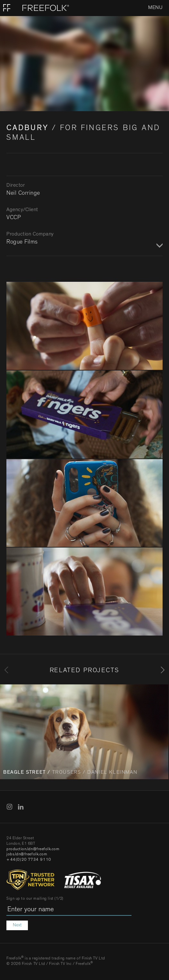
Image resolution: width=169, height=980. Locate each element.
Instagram (10, 807)
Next (17, 925)
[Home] (34, 8)
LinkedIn (21, 807)
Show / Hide (159, 246)
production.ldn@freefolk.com (33, 850)
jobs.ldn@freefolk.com (27, 855)
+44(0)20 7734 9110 (29, 860)
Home (7, 8)
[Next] (163, 670)
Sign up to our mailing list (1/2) (35, 899)
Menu (155, 8)
